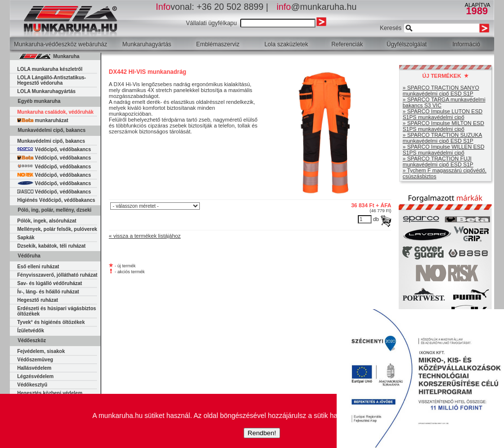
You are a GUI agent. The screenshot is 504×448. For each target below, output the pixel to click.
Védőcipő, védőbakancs (54, 149)
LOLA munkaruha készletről (50, 69)
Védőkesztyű (32, 385)
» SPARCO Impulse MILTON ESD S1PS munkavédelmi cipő (443, 126)
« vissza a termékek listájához (145, 236)
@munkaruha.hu (316, 7)
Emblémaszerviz (218, 44)
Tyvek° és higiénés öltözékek (51, 322)
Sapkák (26, 238)
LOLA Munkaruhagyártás (47, 91)
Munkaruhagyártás (146, 44)
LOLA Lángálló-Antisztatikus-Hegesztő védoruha (52, 80)
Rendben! (262, 433)
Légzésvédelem (35, 376)
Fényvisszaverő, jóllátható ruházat (57, 275)
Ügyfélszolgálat (407, 44)
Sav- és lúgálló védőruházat (50, 283)
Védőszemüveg (35, 360)
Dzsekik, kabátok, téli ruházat (51, 246)
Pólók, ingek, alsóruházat (47, 221)
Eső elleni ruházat (38, 267)
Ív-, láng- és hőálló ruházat (48, 292)
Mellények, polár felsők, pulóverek (57, 229)
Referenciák (347, 44)
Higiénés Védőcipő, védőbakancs (56, 200)
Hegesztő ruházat (38, 300)
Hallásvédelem (34, 368)
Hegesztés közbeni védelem (50, 393)
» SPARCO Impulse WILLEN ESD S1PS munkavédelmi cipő (443, 150)
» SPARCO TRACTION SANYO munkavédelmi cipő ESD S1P (441, 91)
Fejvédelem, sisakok (41, 351)
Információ (466, 44)
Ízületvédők (31, 331)
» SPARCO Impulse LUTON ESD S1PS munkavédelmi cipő (442, 114)
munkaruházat (43, 120)
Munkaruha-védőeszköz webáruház (60, 44)
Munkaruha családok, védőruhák (55, 112)
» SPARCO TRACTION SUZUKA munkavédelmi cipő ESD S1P (442, 138)
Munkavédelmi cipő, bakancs (51, 141)
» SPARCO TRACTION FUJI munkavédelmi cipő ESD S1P (438, 161)
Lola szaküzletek (286, 44)
